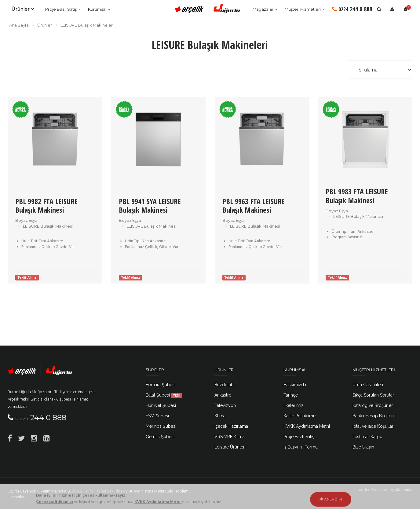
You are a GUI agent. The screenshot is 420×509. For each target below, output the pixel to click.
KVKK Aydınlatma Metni (307, 426)
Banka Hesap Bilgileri (373, 416)
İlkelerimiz (294, 405)
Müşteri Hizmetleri (303, 9)
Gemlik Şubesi (160, 437)
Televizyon (225, 405)
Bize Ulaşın (363, 447)
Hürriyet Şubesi (161, 405)
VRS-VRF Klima (230, 437)
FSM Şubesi (157, 416)
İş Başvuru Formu (301, 447)
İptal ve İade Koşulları (373, 426)
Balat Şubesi (164, 395)
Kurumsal (97, 9)
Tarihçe (291, 395)
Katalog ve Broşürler (373, 405)
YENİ (177, 395)
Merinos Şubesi (161, 426)
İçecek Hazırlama (231, 426)
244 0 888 (352, 9)
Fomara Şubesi (161, 385)
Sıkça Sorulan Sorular (373, 395)
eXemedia (404, 490)
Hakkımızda (295, 385)
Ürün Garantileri (368, 385)
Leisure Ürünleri (230, 447)
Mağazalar (263, 9)
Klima (220, 416)
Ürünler (20, 9)
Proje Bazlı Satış (61, 9)
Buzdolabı (225, 385)
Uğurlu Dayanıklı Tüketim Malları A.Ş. (39, 491)
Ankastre (223, 395)
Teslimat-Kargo (367, 437)
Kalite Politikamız (300, 416)
